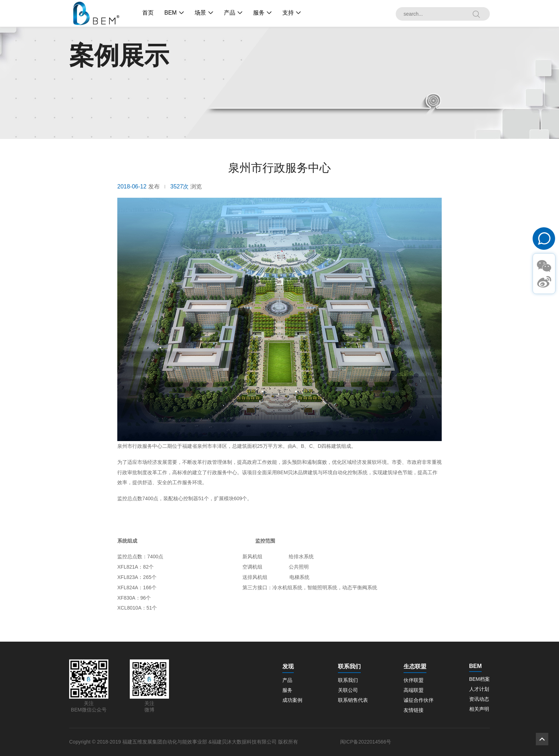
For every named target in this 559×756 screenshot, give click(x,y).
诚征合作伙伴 (419, 700)
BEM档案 (479, 679)
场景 (200, 13)
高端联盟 (414, 690)
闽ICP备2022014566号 (366, 742)
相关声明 (479, 709)
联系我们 (348, 680)
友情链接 (414, 710)
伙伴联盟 (414, 680)
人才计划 (479, 689)
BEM (171, 13)
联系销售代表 (353, 700)
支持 (288, 13)
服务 (259, 13)
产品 (230, 13)
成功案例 (292, 700)
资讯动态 (479, 699)
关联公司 (348, 690)
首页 (148, 13)
